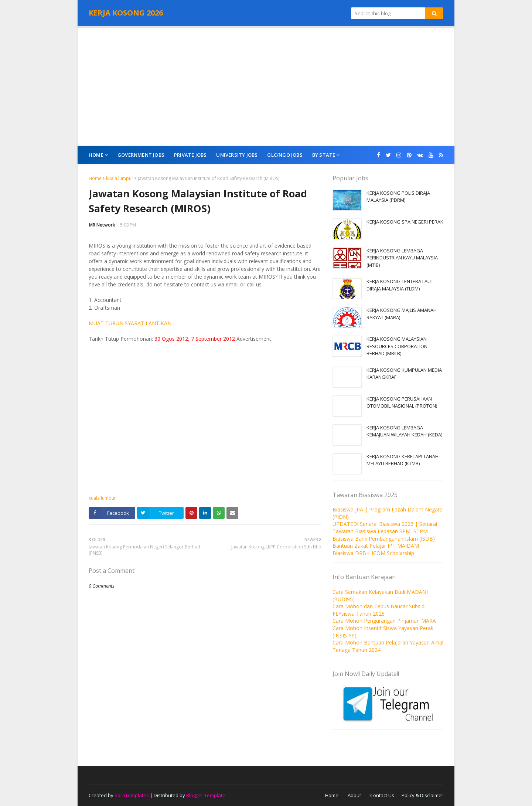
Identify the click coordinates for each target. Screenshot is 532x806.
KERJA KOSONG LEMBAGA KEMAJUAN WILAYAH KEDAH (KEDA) (404, 431)
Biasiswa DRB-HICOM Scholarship (373, 553)
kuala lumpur (120, 178)
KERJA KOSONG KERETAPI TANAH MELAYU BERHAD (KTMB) (403, 460)
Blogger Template (206, 795)
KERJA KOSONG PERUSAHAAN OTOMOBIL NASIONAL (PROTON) (402, 402)
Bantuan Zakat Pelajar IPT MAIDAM (376, 546)
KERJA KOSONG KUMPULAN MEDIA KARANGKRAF (404, 374)
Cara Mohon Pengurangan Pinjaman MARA (384, 621)
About (354, 795)
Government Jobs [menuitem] (141, 155)
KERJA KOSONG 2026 (126, 13)
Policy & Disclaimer (422, 795)
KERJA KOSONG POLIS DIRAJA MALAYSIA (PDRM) (398, 197)
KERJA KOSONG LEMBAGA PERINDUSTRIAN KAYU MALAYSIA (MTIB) (402, 258)
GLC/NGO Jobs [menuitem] (285, 155)
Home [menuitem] (96, 155)
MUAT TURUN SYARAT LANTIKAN (130, 323)
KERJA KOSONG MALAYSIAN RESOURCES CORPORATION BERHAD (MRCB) (397, 346)
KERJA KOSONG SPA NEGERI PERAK (405, 222)
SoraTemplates (132, 795)
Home (95, 178)
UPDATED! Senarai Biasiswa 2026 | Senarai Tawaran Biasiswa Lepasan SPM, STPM (385, 528)
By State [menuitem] (324, 155)
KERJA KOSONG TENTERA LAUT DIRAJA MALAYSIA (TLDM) (400, 285)
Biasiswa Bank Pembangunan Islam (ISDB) (384, 539)
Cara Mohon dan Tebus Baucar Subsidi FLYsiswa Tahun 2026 (379, 610)
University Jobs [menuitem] (237, 155)
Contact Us (382, 795)
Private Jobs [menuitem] (190, 155)
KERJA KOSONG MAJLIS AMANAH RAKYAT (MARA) (402, 314)
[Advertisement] (266, 87)
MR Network (102, 225)
